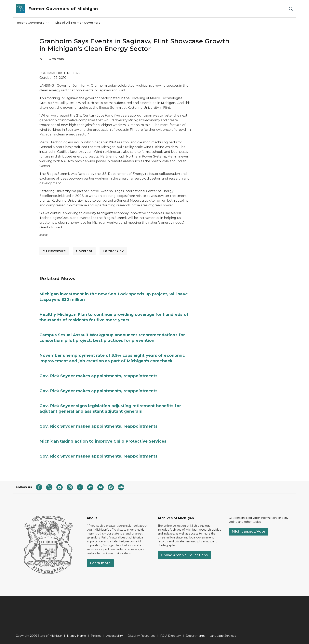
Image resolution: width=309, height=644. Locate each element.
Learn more (100, 563)
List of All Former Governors (78, 23)
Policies (96, 636)
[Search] (291, 9)
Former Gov (113, 251)
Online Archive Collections (184, 555)
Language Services (223, 636)
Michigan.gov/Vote (249, 531)
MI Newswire (54, 251)
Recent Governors (32, 23)
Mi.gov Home (76, 636)
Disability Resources (141, 636)
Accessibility (114, 636)
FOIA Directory (171, 636)
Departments (195, 636)
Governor (84, 251)
